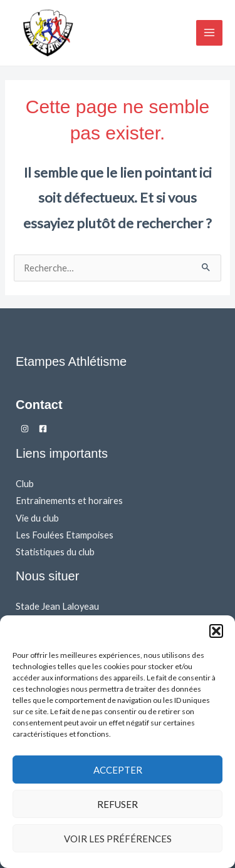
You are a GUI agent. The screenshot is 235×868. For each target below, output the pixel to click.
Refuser (118, 804)
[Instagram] (25, 429)
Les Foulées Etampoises (65, 535)
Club (25, 484)
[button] (216, 631)
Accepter (118, 770)
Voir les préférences (118, 839)
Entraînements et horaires (69, 501)
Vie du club (37, 518)
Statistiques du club (55, 552)
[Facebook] (43, 429)
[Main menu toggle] (209, 33)
